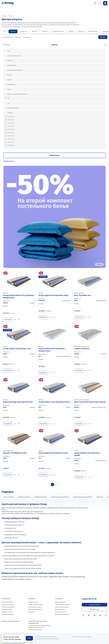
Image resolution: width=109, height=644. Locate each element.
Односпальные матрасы (63, 602)
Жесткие (81, 31)
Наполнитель (11, 85)
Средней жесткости (58, 31)
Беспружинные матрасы (62, 612)
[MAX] (95, 613)
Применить (55, 155)
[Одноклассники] (83, 613)
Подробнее (8, 319)
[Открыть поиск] (95, 3)
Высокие (35, 31)
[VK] (89, 613)
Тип (8, 103)
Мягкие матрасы (60, 607)
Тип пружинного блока (14, 56)
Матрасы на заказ (7, 607)
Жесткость (10, 61)
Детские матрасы (60, 600)
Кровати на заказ (7, 609)
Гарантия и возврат (8, 612)
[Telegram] (100, 613)
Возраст (10, 75)
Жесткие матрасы (60, 609)
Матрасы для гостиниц (35, 602)
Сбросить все (9, 161)
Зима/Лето (100, 494)
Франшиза (32, 609)
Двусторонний (11, 65)
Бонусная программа (8, 604)
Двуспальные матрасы (62, 604)
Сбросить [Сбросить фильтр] (7, 45)
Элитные (45, 31)
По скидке (26, 37)
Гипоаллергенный (13, 108)
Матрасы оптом (33, 600)
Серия (9, 89)
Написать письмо (94, 602)
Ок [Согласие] (29, 638)
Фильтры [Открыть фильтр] (103, 37)
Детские (13, 31)
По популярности (7, 37)
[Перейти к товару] (19, 296)
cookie (17, 637)
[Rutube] (106, 613)
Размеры (10, 113)
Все (5, 31)
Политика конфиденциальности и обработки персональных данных (48, 635)
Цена (9, 51)
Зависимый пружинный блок (60, 494)
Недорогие (24, 31)
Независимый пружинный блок (83, 494)
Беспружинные (93, 31)
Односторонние (9, 494)
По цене (18, 37)
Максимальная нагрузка (15, 70)
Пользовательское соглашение (82, 634)
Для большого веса (24, 494)
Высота (9, 80)
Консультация (94, 607)
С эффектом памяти (41, 494)
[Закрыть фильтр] (105, 45)
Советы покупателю (8, 602)
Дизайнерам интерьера (35, 607)
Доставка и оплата (7, 600)
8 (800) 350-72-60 (89, 597)
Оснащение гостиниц (35, 604)
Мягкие (71, 31)
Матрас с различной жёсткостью (17, 94)
